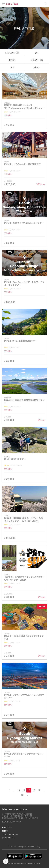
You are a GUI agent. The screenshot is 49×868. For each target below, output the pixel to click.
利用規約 (5, 831)
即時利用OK (10, 53)
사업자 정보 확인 (32, 818)
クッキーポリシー (8, 838)
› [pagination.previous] (28, 795)
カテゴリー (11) (37, 60)
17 (39, 790)
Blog (38, 846)
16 (34, 790)
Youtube (31, 846)
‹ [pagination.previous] (5, 790)
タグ (12, 67)
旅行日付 (12, 60)
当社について (7, 828)
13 (19, 790)
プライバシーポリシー (10, 834)
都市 (37, 53)
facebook (12, 846)
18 (22, 795)
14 (24, 790)
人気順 (36, 67)
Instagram (22, 846)
